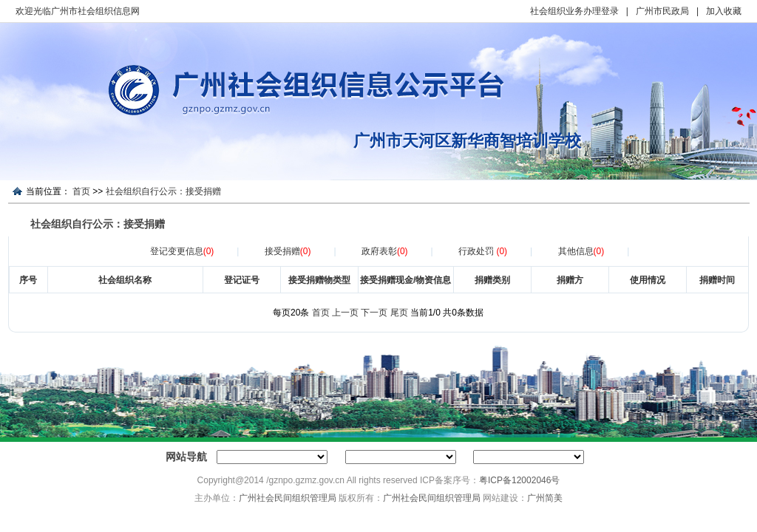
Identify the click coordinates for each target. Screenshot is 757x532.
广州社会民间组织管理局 (288, 498)
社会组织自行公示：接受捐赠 (163, 191)
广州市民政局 (662, 11)
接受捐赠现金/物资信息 (405, 280)
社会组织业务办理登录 (574, 11)
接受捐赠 (288, 251)
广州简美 (545, 498)
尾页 (399, 313)
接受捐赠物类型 (319, 280)
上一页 (345, 313)
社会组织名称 (125, 280)
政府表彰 (385, 251)
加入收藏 (724, 11)
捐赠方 (570, 280)
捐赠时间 (717, 280)
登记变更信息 (182, 251)
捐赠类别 (492, 280)
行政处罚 (483, 251)
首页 (81, 191)
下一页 (374, 313)
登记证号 (242, 280)
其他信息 (581, 251)
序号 (28, 280)
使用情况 (648, 280)
